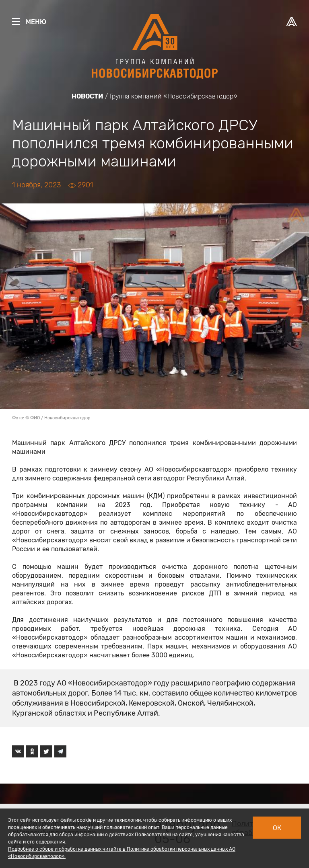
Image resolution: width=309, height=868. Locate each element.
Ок (277, 828)
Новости (88, 96)
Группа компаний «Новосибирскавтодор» (173, 96)
